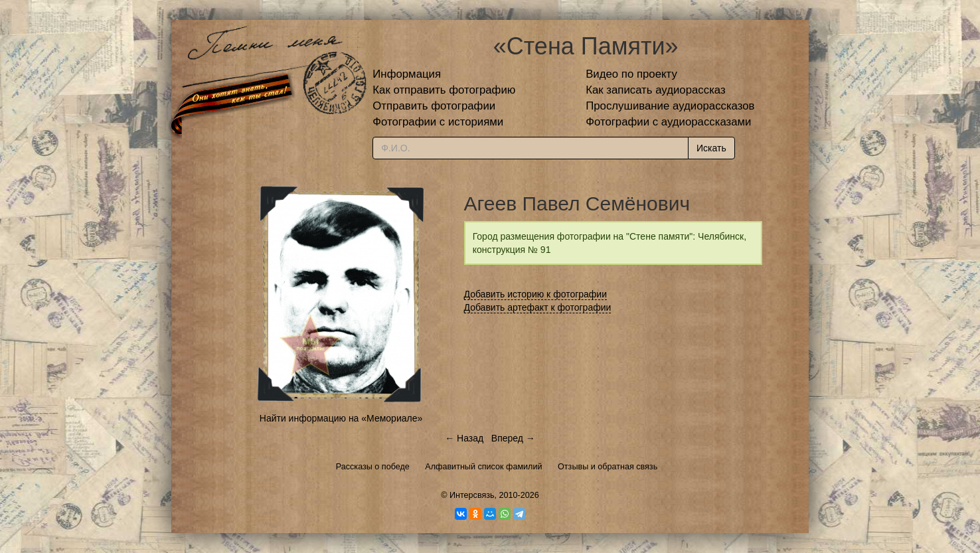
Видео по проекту (631, 74)
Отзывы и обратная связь (608, 467)
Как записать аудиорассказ (656, 90)
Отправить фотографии (434, 106)
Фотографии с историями (438, 122)
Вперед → (513, 438)
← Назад (464, 438)
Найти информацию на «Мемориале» (341, 418)
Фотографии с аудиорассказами (668, 122)
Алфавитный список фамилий (483, 467)
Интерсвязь (472, 495)
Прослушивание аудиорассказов (670, 106)
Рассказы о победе (373, 467)
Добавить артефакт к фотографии (538, 307)
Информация (407, 74)
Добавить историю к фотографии (536, 294)
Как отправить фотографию (444, 90)
